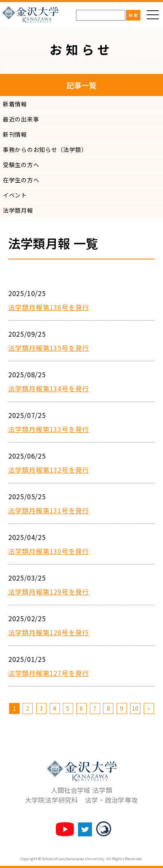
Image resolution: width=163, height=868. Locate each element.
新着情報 (15, 104)
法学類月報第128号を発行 (49, 632)
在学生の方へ (21, 180)
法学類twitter (85, 829)
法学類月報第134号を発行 (49, 388)
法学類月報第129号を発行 (49, 592)
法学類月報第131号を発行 (49, 510)
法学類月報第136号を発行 (49, 307)
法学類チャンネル (65, 829)
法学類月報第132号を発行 (49, 470)
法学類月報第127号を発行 (49, 673)
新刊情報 (15, 134)
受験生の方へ (21, 165)
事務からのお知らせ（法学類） (45, 149)
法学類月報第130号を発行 (49, 551)
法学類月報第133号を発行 (49, 429)
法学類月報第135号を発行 (49, 348)
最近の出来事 (21, 119)
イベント (15, 195)
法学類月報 (18, 210)
